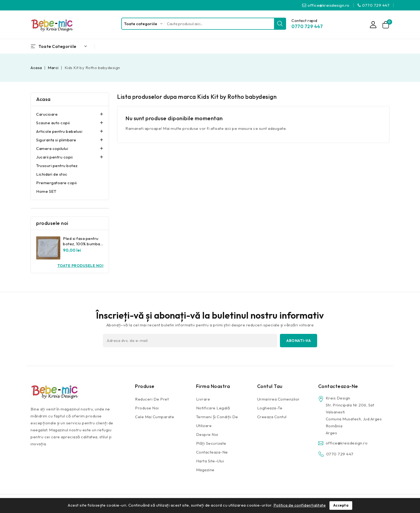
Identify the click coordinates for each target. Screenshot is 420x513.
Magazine (205, 470)
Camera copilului (52, 148)
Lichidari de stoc (52, 174)
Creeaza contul (272, 417)
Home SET (46, 191)
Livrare (203, 399)
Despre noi (207, 434)
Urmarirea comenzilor (278, 399)
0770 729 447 (376, 5)
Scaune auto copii (53, 123)
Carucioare (47, 114)
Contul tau (270, 386)
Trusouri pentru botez (57, 166)
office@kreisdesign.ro (329, 5)
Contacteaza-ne (212, 452)
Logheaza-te (270, 408)
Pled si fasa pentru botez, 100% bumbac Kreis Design (83, 244)
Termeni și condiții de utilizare (217, 421)
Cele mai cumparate (155, 417)
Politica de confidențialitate (300, 505)
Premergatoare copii (57, 183)
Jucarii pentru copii (54, 157)
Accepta (341, 506)
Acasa (43, 99)
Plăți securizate (211, 443)
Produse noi (147, 408)
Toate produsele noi (80, 266)
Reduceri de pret (152, 399)
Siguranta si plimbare (56, 140)
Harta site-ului (210, 461)
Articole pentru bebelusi (59, 131)
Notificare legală (213, 408)
